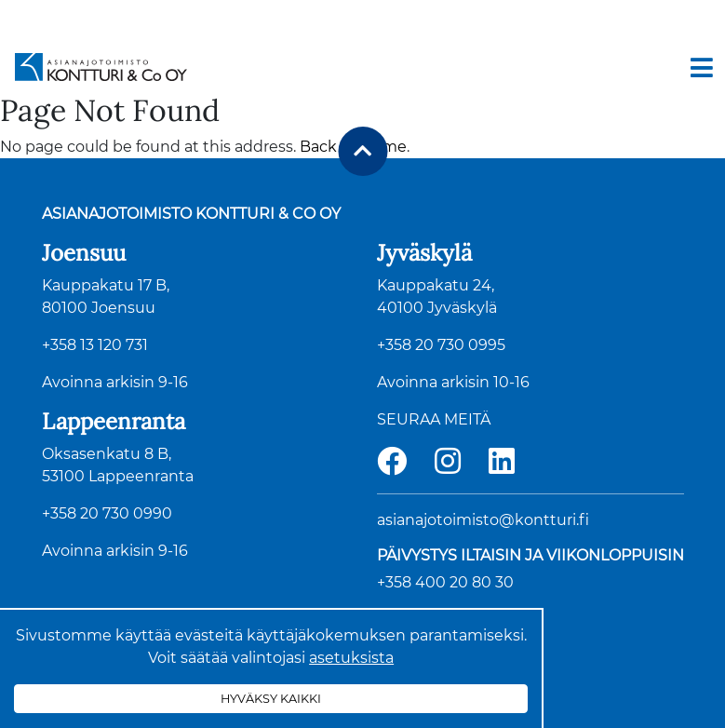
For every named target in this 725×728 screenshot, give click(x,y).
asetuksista (351, 658)
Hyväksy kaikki (271, 699)
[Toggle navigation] (702, 68)
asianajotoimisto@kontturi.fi (483, 520)
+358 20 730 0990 (107, 513)
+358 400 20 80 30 (445, 582)
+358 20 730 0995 (441, 345)
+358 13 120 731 (95, 345)
